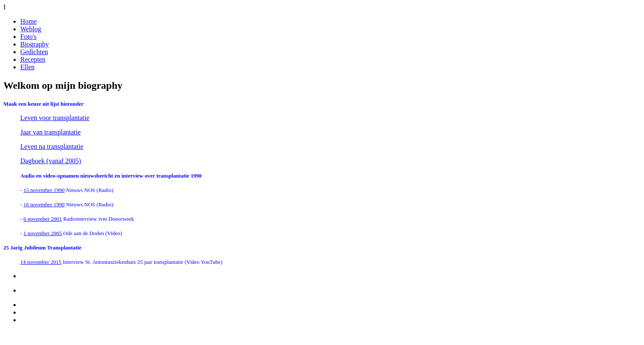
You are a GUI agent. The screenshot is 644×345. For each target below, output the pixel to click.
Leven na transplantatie (52, 146)
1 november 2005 (43, 233)
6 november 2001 (43, 219)
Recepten (33, 59)
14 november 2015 (41, 262)
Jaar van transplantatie (50, 132)
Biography (35, 44)
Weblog (31, 29)
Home (29, 21)
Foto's (28, 37)
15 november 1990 (44, 190)
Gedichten (34, 52)
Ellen (27, 67)
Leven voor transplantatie (55, 118)
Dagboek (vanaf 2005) (51, 161)
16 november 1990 (44, 204)
